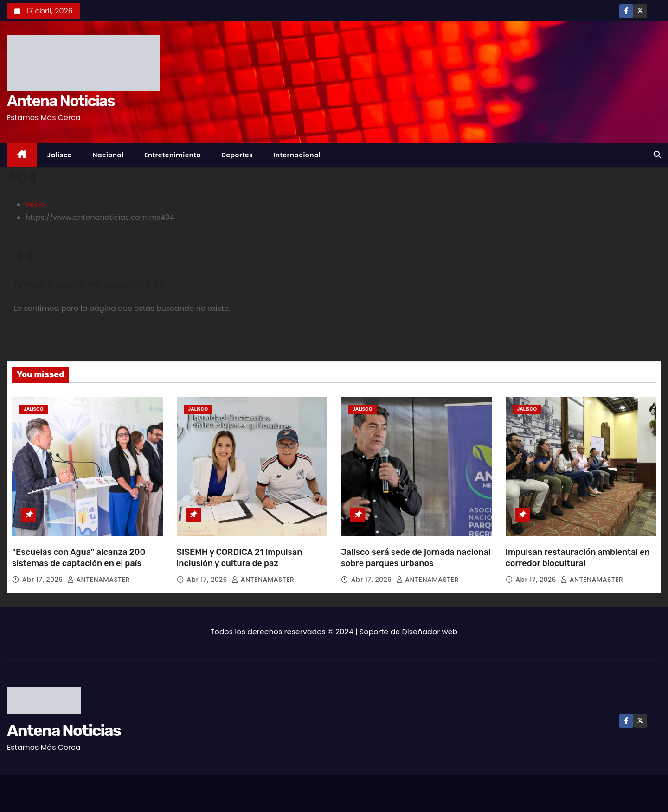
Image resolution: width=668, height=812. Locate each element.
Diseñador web (430, 632)
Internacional (297, 155)
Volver (43, 335)
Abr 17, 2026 (44, 580)
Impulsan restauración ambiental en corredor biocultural (578, 558)
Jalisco (60, 155)
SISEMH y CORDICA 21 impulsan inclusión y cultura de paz (240, 558)
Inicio (35, 204)
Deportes (237, 155)
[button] (657, 155)
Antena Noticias (61, 101)
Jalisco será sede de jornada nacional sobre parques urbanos (416, 558)
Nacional (108, 155)
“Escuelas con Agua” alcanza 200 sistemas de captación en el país (79, 558)
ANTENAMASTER (99, 580)
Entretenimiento (173, 155)
